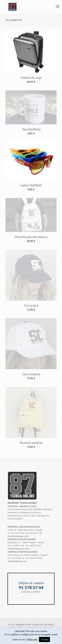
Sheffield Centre (23, 625)
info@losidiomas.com (18, 549)
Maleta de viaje (31, 78)
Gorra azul (31, 305)
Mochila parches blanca (31, 237)
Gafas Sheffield (31, 185)
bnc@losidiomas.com (18, 536)
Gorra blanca (31, 374)
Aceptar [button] (44, 639)
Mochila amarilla (31, 443)
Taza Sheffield (31, 129)
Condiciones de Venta (43, 625)
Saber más (32, 639)
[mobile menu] (58, 7)
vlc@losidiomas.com (17, 561)
